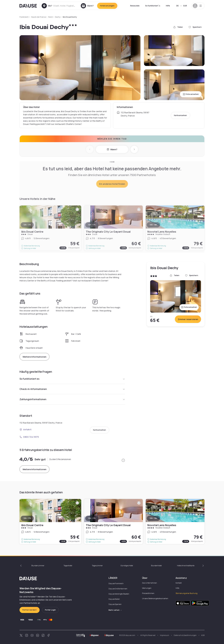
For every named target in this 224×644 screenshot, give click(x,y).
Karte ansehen (180, 115)
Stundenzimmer (38, 566)
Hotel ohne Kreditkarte (186, 566)
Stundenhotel (156, 566)
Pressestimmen (148, 593)
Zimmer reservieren (188, 319)
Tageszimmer (97, 566)
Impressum (165, 635)
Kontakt (179, 583)
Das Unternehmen (150, 583)
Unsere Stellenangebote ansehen (155, 598)
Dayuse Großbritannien (118, 589)
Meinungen (147, 588)
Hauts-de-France (38, 17)
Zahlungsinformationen (72, 399)
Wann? (112, 149)
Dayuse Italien (114, 599)
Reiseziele (135, 6)
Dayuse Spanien (115, 604)
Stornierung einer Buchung (186, 593)
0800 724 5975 (29, 437)
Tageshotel (68, 566)
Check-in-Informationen (72, 389)
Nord (50, 17)
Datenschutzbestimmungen (185, 635)
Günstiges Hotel (127, 566)
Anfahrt (26, 430)
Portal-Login (50, 610)
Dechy (58, 17)
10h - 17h (27, 518)
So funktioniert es (72, 379)
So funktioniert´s (153, 6)
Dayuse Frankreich (116, 583)
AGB (203, 635)
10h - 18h (153, 518)
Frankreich (24, 17)
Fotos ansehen (191, 94)
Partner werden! (30, 610)
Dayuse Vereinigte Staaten (119, 594)
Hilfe (168, 6)
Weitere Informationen (34, 357)
